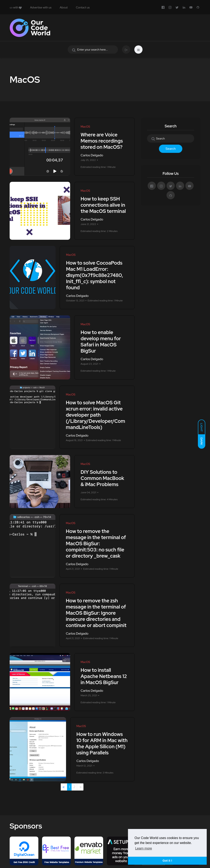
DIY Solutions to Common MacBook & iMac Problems (102, 478)
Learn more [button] (144, 848)
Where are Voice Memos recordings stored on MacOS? (102, 141)
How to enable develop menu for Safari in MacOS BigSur (101, 342)
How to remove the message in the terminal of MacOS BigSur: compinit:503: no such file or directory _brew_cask (96, 544)
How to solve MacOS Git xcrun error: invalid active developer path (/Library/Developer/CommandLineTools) (95, 415)
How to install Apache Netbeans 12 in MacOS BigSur (104, 676)
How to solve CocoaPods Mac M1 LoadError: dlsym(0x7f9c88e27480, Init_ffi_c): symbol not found (95, 275)
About (64, 7)
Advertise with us (41, 7)
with (16, 7)
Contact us (83, 7)
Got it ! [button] (167, 861)
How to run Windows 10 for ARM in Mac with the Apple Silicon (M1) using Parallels (102, 743)
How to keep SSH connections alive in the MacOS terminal (103, 205)
